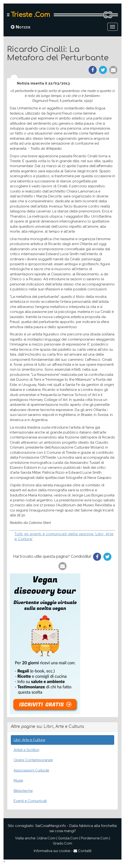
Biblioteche (23, 791)
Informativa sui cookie (52, 851)
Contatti (82, 851)
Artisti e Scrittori (26, 750)
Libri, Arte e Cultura (29, 740)
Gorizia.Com (68, 838)
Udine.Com (46, 838)
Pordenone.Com (95, 838)
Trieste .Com (30, 15)
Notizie (21, 27)
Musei (18, 780)
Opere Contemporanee (33, 760)
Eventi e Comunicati (30, 801)
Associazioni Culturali (31, 770)
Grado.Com (62, 843)
